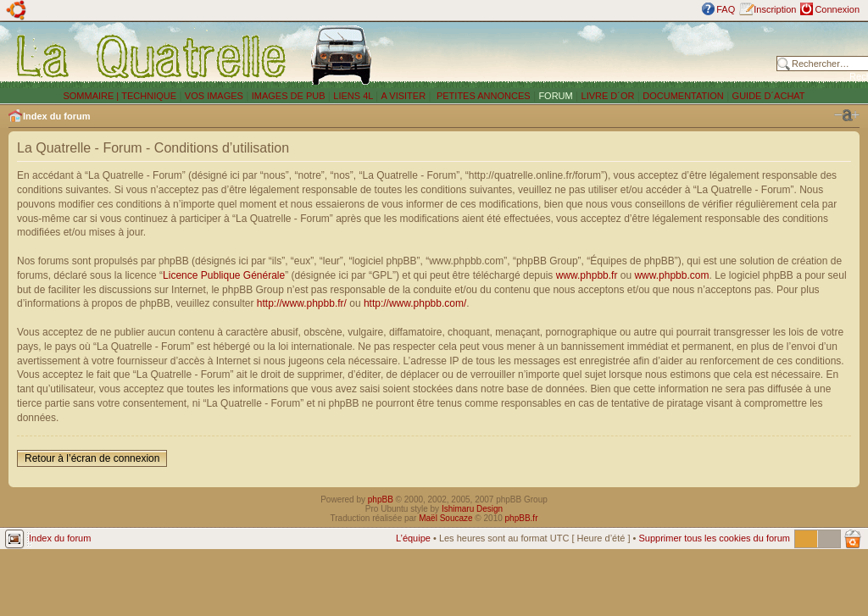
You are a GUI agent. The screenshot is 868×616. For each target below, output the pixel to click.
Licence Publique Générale (224, 275)
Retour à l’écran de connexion (92, 458)
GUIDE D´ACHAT (769, 96)
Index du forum (56, 116)
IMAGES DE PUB (289, 96)
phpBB (381, 499)
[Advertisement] (578, 55)
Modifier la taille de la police (847, 115)
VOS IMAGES (214, 96)
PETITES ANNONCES (482, 96)
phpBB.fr (522, 518)
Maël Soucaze (445, 518)
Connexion (837, 9)
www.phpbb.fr (587, 275)
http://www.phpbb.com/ (415, 303)
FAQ (726, 9)
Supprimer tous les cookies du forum (714, 538)
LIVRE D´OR (608, 96)
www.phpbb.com (671, 275)
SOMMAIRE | (92, 96)
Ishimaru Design (472, 509)
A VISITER (404, 96)
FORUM (555, 96)
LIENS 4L (354, 96)
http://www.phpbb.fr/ (302, 303)
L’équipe (413, 538)
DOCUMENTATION (683, 96)
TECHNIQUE (149, 96)
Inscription (775, 9)
